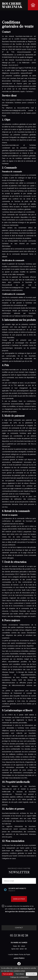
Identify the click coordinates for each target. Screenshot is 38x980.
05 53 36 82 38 (19, 936)
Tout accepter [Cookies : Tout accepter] (8, 974)
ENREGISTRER (19, 899)
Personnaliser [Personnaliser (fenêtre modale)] (31, 974)
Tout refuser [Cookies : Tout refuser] (20, 974)
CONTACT (19, 928)
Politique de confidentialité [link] (19, 977)
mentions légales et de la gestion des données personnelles (20, 910)
